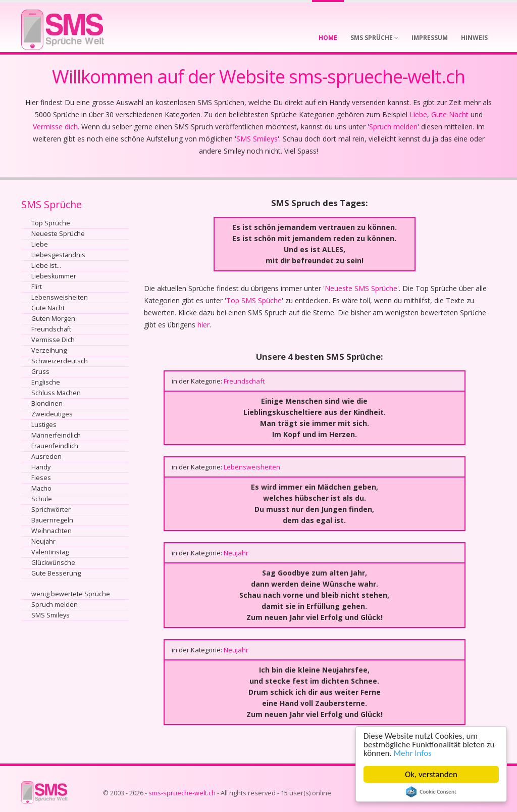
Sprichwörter (51, 510)
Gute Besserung (56, 573)
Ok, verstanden (432, 774)
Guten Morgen (53, 319)
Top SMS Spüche (254, 300)
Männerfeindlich (56, 435)
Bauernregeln (52, 520)
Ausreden (46, 457)
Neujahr (43, 541)
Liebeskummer (54, 276)
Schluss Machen (56, 393)
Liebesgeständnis (58, 255)
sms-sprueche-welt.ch (182, 793)
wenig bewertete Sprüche (71, 594)
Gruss (40, 372)
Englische (46, 382)
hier (203, 325)
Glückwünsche (53, 563)
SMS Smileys (257, 139)
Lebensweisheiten (60, 297)
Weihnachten (51, 531)
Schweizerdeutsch (60, 361)
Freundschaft (51, 329)
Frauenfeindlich (55, 446)
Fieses (41, 478)
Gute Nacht (450, 114)
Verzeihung (49, 350)
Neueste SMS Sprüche (361, 288)
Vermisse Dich (53, 340)
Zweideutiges (52, 414)
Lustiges (44, 425)
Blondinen (47, 403)
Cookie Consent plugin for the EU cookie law (432, 792)
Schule (42, 499)
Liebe (418, 114)
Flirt (37, 287)
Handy (41, 467)
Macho (41, 488)
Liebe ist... (46, 266)
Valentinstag (50, 552)
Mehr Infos (414, 753)
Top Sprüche (51, 223)
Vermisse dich (55, 127)
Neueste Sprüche (58, 234)
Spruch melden (393, 127)
